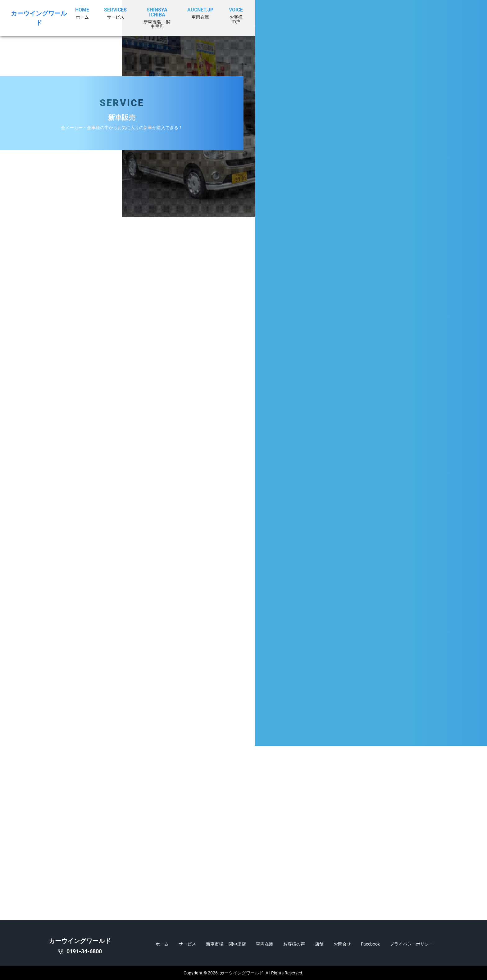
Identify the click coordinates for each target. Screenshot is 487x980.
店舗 (319, 944)
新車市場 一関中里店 (226, 944)
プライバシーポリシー (412, 944)
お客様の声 (294, 944)
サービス (187, 944)
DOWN (470, 507)
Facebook (370, 944)
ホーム (162, 944)
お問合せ (342, 944)
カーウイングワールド (80, 941)
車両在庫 (265, 944)
